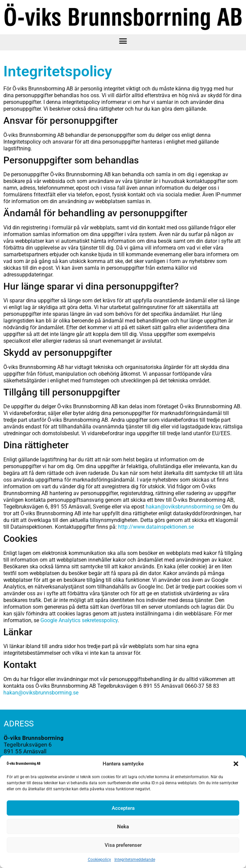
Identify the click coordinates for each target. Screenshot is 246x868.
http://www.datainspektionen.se (157, 527)
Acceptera (123, 808)
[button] (236, 764)
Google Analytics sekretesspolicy (79, 620)
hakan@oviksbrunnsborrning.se (183, 507)
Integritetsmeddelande (135, 860)
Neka (123, 827)
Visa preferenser (123, 845)
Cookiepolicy (99, 860)
